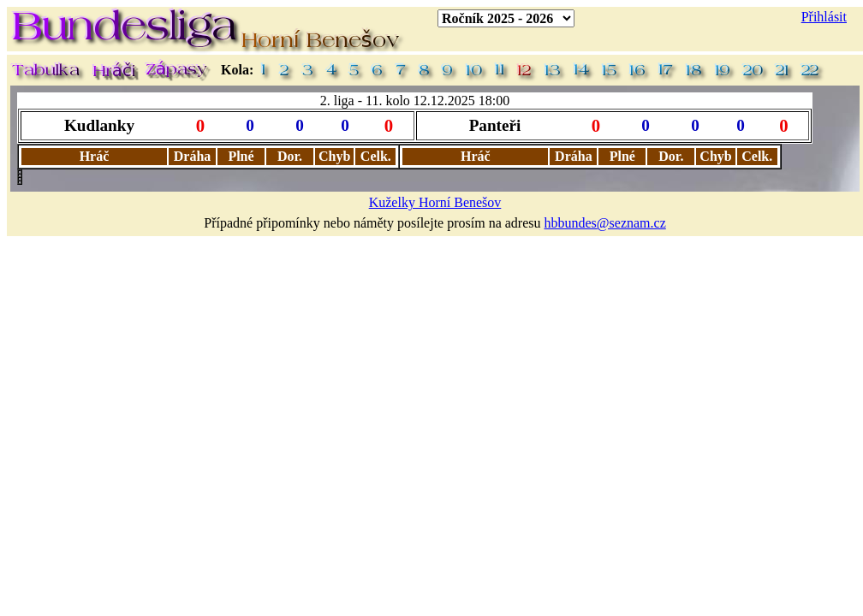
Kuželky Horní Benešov (435, 202)
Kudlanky (99, 125)
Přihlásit (824, 17)
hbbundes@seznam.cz (605, 223)
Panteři (495, 125)
